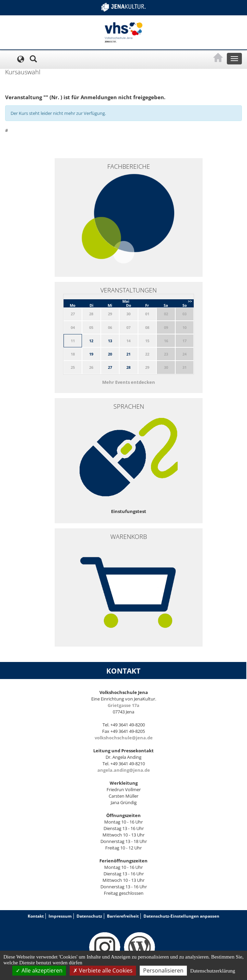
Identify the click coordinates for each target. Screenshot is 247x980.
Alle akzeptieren (39, 970)
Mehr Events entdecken (129, 382)
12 (91, 341)
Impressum (60, 916)
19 (91, 354)
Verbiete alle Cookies (103, 970)
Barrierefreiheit (123, 916)
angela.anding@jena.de (124, 770)
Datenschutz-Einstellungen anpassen (181, 916)
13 (110, 341)
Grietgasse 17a (123, 705)
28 (128, 367)
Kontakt (36, 916)
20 (110, 354)
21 (128, 354)
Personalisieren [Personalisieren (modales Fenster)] (163, 970)
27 (110, 367)
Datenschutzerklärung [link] (213, 971)
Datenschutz (89, 916)
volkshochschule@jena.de (124, 738)
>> (190, 301)
